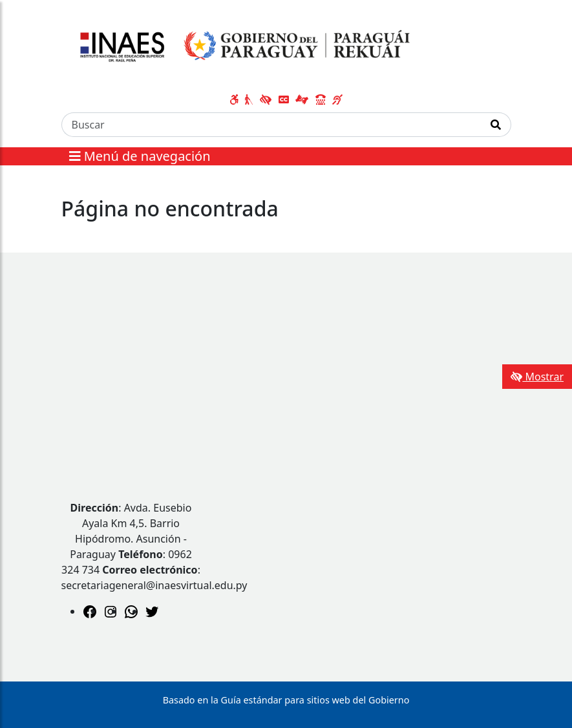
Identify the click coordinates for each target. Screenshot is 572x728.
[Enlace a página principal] (241, 47)
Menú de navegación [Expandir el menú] (140, 156)
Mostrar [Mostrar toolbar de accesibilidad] (537, 377)
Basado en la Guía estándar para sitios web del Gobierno (286, 700)
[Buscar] (271, 125)
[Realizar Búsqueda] (496, 125)
